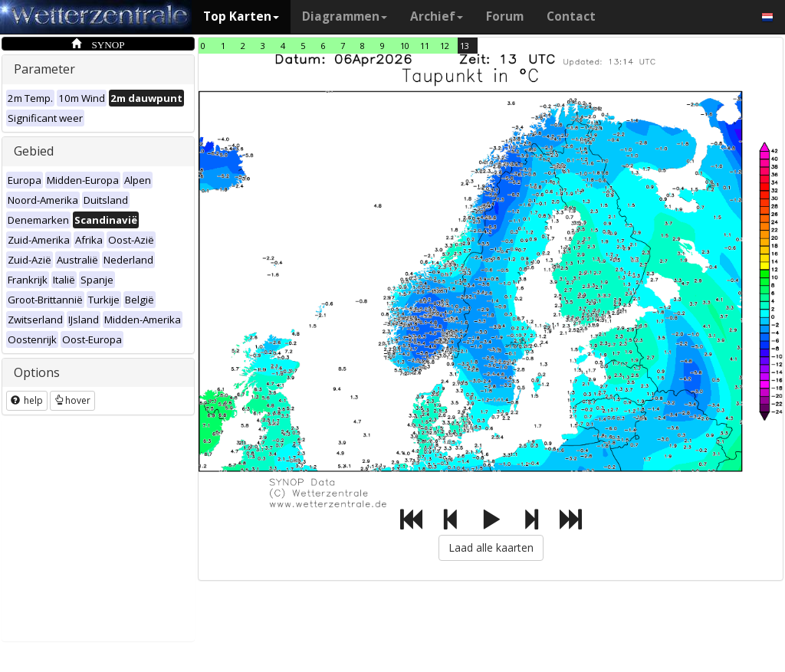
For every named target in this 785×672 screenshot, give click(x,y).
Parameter (44, 69)
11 (425, 46)
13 (465, 46)
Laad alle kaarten (491, 547)
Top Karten (241, 16)
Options (37, 372)
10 (405, 46)
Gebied (34, 151)
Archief (437, 16)
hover (72, 400)
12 (445, 46)
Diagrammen (345, 16)
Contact (571, 16)
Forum (505, 16)
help (27, 400)
